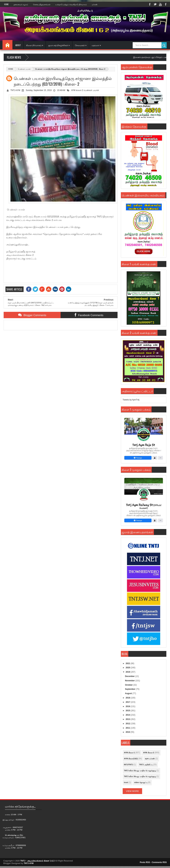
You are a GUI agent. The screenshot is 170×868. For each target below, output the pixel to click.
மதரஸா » (96, 45)
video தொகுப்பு (141, 782)
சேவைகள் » (81, 45)
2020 (128, 668)
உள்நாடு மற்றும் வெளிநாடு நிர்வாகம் (71, 4)
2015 (128, 711)
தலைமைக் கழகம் (21, 4)
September (130, 689)
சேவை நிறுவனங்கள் (42, 4)
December (130, 676)
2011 (128, 728)
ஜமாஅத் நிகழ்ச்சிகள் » (59, 45)
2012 (128, 724)
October (129, 685)
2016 (128, 706)
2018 (128, 698)
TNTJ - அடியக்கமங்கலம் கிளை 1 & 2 (37, 861)
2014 (128, 715)
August (129, 693)
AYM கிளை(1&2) (131, 759)
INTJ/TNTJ (128, 765)
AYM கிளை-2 (77, 90)
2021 (128, 663)
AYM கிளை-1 (129, 753)
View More (132, 791)
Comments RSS (159, 862)
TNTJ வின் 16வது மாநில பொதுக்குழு (140, 776)
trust (126, 782)
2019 (128, 672)
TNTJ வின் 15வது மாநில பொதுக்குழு (140, 771)
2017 (128, 702)
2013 (128, 719)
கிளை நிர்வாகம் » (35, 45)
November (130, 681)
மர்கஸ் (95, 4)
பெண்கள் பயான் (24, 69)
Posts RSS (145, 862)
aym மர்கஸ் (150, 759)
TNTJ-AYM (15, 90)
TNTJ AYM (29, 863)
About (18, 45)
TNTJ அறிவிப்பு (146, 765)
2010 (128, 732)
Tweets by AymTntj (131, 400)
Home (6, 4)
